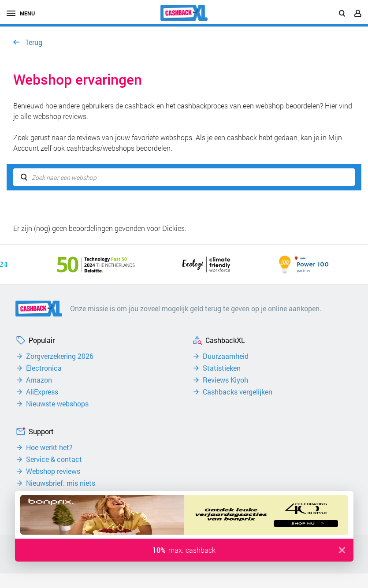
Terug (34, 42)
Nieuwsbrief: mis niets (61, 483)
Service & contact (54, 459)
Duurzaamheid (226, 356)
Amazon (39, 380)
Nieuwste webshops (57, 404)
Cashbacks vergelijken (238, 392)
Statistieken (222, 368)
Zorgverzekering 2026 (60, 356)
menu (21, 13)
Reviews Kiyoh (225, 380)
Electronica (44, 368)
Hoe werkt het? (49, 447)
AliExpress (42, 392)
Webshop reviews (53, 471)
